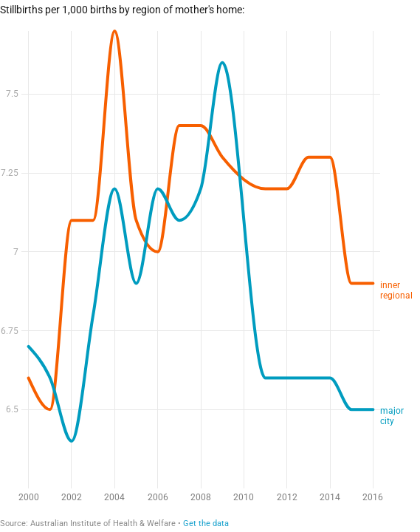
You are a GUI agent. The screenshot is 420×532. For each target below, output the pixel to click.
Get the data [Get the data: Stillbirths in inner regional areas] (206, 524)
